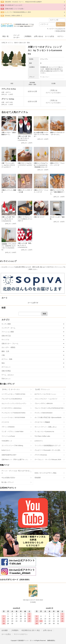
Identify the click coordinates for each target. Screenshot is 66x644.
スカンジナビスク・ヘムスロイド (46, 399)
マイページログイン (21, 634)
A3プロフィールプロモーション (45, 394)
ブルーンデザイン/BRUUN (44, 403)
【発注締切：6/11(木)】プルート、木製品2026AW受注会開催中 (23, 2)
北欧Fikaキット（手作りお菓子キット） (15, 459)
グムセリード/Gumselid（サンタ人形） (48, 450)
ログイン (61, 36)
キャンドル (5, 340)
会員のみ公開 (32, 91)
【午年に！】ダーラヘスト (11, 389)
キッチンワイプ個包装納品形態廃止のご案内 (18, 12)
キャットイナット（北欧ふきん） (46, 427)
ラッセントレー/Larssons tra (44, 431)
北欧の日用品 (6, 371)
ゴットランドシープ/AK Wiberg (12, 445)
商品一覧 (5, 36)
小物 (3, 355)
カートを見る (50, 36)
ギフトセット (6, 367)
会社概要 (5, 630)
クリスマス (5, 422)
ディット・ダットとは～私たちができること (16, 472)
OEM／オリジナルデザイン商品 (45, 473)
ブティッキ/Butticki (8, 427)
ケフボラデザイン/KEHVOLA (11, 408)
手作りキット (6, 379)
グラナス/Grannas (41, 455)
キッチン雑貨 (6, 324)
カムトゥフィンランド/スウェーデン (14, 403)
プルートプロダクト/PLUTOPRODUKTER (49, 408)
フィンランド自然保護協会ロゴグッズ (48, 445)
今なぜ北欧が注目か (8, 478)
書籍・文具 (5, 351)
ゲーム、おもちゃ (8, 375)
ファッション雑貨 (8, 332)
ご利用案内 (28, 36)
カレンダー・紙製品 (8, 347)
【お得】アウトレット (42, 389)
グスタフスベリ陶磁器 (42, 422)
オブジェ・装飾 (12, 43)
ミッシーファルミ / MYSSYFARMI (13, 417)
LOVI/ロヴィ (39, 441)
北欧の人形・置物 (24, 43)
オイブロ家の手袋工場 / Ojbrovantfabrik (48, 417)
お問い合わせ (39, 36)
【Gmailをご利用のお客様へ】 (13, 16)
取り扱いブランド (8, 482)
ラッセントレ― (45, 77)
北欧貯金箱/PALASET (9, 455)
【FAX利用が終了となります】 (14, 5)
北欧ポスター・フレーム (10, 343)
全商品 (4, 43)
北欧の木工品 (6, 336)
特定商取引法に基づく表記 (31, 630)
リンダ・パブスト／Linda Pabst (12, 431)
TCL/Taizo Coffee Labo (42, 436)
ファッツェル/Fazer (8, 436)
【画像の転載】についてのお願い (14, 9)
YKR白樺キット (7, 441)
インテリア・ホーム (8, 328)
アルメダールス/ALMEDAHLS (12, 399)
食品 (3, 363)
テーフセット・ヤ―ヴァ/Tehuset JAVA (48, 459)
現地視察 (38, 478)
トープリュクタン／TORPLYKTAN (13, 394)
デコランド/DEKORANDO (44, 413)
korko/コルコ (6, 450)
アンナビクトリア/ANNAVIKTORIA (13, 413)
